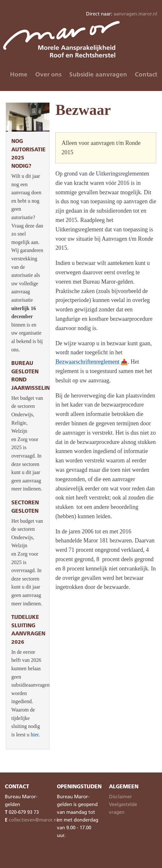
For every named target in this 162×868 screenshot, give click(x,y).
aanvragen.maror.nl (135, 14)
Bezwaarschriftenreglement (87, 362)
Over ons (48, 74)
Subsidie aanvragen (98, 74)
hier (35, 735)
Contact (146, 74)
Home (19, 74)
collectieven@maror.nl (33, 820)
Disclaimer (120, 796)
